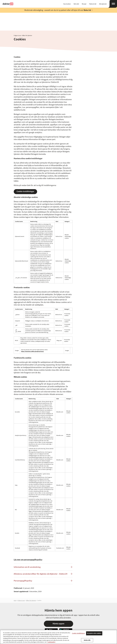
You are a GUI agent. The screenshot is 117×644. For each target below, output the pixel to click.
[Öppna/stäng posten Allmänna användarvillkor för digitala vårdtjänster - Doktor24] (72, 556)
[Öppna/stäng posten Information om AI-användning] (72, 549)
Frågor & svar (17, 17)
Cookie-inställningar (25, 173)
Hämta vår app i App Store (51, 612)
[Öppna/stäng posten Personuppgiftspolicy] (72, 562)
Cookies (39, 582)
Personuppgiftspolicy (23, 562)
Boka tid (87, 10)
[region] (58, 637)
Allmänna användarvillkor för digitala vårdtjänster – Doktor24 (41, 556)
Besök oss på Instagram (96, 630)
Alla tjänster (103, 4)
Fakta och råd (34, 629)
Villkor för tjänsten (27, 17)
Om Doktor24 (57, 629)
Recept (84, 4)
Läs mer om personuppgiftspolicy (28, 541)
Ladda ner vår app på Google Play (66, 612)
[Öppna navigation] (112, 4)
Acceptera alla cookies (94, 633)
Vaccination (67, 4)
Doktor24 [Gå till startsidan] (8, 4)
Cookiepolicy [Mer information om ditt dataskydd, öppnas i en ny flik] (51, 642)
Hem (15, 582)
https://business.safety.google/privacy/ (33, 333)
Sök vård (76, 4)
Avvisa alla (87, 640)
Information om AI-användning (27, 549)
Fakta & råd (93, 4)
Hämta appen (58, 605)
